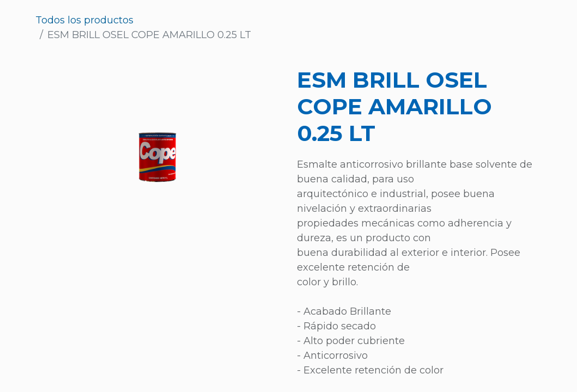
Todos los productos (84, 20)
